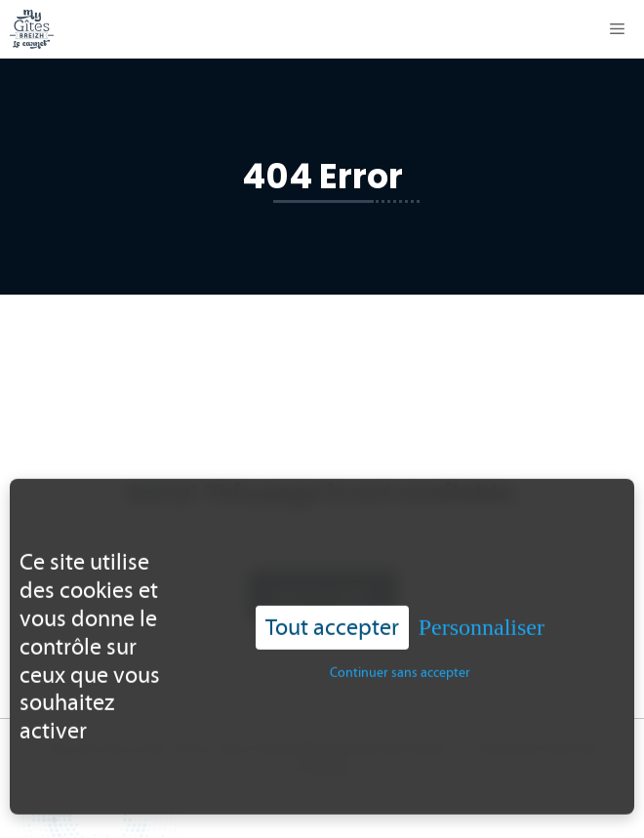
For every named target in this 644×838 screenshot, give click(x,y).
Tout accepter (332, 608)
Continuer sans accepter (400, 654)
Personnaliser (482, 609)
